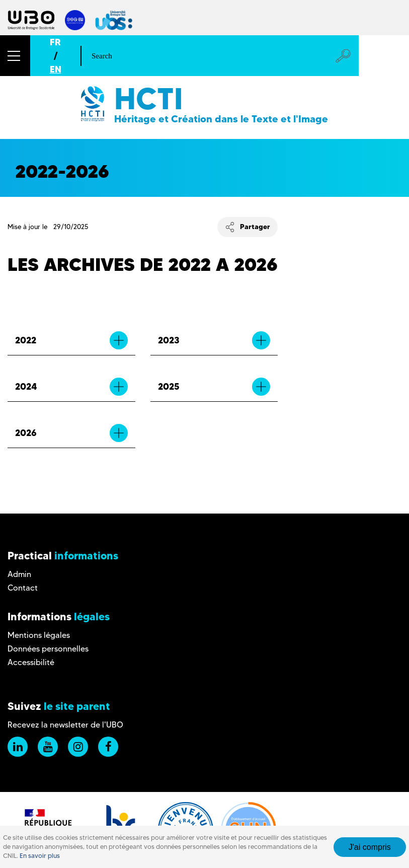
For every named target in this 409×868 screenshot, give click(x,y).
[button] (15, 56)
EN (56, 69)
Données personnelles (48, 649)
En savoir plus (40, 856)
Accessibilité (31, 662)
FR (55, 42)
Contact (23, 588)
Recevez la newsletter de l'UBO (65, 725)
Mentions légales (39, 635)
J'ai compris (370, 847)
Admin (19, 574)
